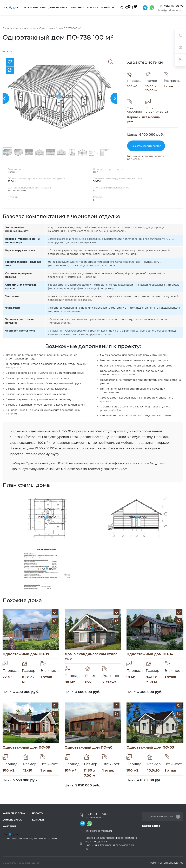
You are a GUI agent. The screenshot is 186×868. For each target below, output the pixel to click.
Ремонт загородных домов (167, 863)
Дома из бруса (58, 8)
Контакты (107, 8)
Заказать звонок (95, 818)
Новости (92, 8)
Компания (77, 8)
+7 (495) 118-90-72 (171, 6)
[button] (116, 98)
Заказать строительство (146, 146)
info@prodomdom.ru (171, 10)
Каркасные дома (35, 8)
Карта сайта (151, 826)
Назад (7, 51)
